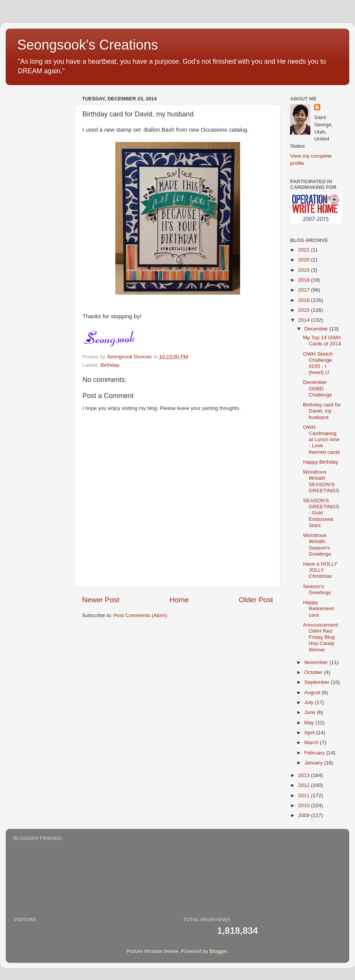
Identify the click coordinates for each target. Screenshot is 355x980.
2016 (305, 300)
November (317, 662)
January (314, 763)
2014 (305, 320)
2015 (305, 310)
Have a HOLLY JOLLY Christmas (320, 570)
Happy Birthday (321, 462)
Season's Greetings (317, 589)
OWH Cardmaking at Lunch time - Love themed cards (322, 440)
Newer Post (101, 600)
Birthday (110, 365)
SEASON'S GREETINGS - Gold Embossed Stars (321, 513)
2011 (305, 795)
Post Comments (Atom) (140, 615)
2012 (305, 785)
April (310, 733)
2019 (305, 270)
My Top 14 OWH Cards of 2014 (322, 341)
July (310, 702)
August (313, 692)
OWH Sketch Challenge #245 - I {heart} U (318, 363)
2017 (305, 290)
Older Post (256, 600)
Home (179, 600)
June (311, 712)
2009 (305, 815)
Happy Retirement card (319, 608)
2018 (305, 280)
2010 (305, 805)
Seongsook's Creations (88, 45)
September (318, 682)
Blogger (218, 951)
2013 (305, 775)
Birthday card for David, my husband (322, 411)
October (314, 672)
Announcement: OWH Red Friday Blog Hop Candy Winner (321, 637)
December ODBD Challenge (318, 388)
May (310, 723)
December (317, 329)
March (312, 742)
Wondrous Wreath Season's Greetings (317, 545)
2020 (305, 260)
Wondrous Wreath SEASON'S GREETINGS (321, 481)
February (315, 753)
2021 (305, 250)
